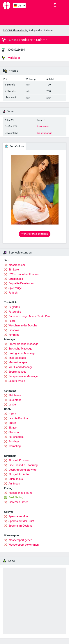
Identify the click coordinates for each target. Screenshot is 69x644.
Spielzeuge (15, 288)
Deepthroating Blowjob (22, 470)
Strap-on (14, 432)
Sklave (13, 428)
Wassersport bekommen (24, 545)
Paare (12, 321)
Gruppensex (16, 279)
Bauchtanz (15, 400)
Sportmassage (17, 372)
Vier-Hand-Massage (21, 367)
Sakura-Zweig (17, 381)
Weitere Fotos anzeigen (35, 234)
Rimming (14, 335)
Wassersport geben (20, 540)
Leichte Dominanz (20, 418)
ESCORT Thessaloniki (15, 30)
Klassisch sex (17, 265)
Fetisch (13, 293)
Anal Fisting (16, 497)
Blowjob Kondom (19, 460)
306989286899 (16, 50)
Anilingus (14, 484)
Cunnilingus (16, 479)
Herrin (12, 414)
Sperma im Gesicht (20, 526)
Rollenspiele (16, 437)
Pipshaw (14, 330)
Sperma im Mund (19, 516)
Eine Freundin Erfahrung (23, 465)
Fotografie (15, 312)
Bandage (14, 441)
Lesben (13, 405)
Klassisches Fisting (20, 493)
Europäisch (43, 126)
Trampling (15, 446)
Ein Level (14, 270)
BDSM (12, 423)
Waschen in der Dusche (23, 326)
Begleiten (14, 307)
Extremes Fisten (18, 502)
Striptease (15, 395)
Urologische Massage (22, 353)
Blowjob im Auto (19, 474)
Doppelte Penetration (21, 283)
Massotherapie (18, 362)
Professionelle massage (23, 344)
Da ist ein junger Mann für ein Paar (30, 316)
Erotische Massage (20, 349)
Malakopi (11, 58)
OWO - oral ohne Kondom (24, 274)
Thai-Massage (17, 358)
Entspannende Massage (23, 376)
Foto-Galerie (14, 146)
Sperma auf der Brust (21, 521)
